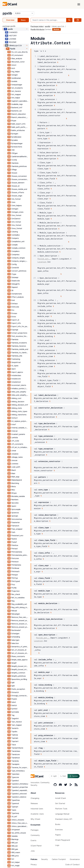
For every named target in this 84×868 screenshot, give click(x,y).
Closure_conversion (19, 176)
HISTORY (13, 36)
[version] (24, 13)
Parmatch (15, 526)
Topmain (15, 738)
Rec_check (16, 594)
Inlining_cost (16, 398)
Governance (75, 859)
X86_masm (16, 852)
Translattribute (17, 748)
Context (48, 29)
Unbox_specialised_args (20, 826)
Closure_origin (17, 196)
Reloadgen (16, 614)
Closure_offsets (18, 192)
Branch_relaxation (19, 114)
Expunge (15, 330)
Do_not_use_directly (19, 52)
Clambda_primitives (19, 166)
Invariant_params (18, 434)
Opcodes (15, 503)
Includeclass (16, 375)
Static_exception (18, 689)
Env (13, 310)
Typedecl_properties (20, 787)
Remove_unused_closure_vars (20, 624)
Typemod (15, 803)
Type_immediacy (18, 771)
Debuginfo (15, 284)
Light (54, 776)
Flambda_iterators (19, 346)
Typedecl (15, 781)
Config (14, 264)
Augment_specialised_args (20, 101)
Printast (14, 549)
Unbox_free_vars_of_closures (20, 823)
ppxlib (7, 13)
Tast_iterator (17, 722)
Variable (14, 836)
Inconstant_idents (19, 385)
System (74, 776)
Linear (14, 451)
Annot (14, 65)
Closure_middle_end (19, 189)
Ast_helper (15, 862)
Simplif (14, 663)
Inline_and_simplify (19, 392)
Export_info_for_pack (20, 326)
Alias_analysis (17, 58)
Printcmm (15, 558)
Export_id (15, 320)
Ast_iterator (16, 91)
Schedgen (15, 634)
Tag (13, 715)
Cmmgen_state (17, 212)
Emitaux (14, 304)
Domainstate (17, 294)
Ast (13, 859)
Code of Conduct (72, 865)
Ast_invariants (17, 88)
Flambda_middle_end (20, 349)
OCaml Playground (63, 840)
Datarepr (15, 277)
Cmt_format (16, 222)
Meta (13, 486)
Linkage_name (17, 457)
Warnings (15, 839)
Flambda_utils (17, 356)
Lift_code (15, 441)
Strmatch (15, 692)
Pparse (14, 539)
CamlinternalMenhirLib (20, 157)
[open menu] (79, 4)
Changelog (35, 798)
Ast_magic (15, 865)
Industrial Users (37, 809)
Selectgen (15, 640)
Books (58, 824)
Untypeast (16, 830)
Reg (13, 601)
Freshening (16, 359)
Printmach (15, 571)
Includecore (16, 379)
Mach (14, 470)
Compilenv (15, 251)
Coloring (15, 232)
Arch (13, 68)
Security (45, 859)
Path (13, 532)
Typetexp (15, 813)
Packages (35, 830)
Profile (14, 588)
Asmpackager (17, 85)
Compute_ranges (18, 258)
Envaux (14, 313)
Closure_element (18, 183)
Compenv (15, 238)
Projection (15, 591)
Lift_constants (17, 444)
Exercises (59, 830)
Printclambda (17, 552)
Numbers (15, 500)
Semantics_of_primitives (20, 647)
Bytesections (17, 147)
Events (33, 840)
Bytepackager (17, 143)
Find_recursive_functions (20, 336)
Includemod (16, 382)
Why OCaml (35, 819)
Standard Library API (64, 819)
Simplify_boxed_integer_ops (20, 666)
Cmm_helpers (17, 206)
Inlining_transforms (19, 415)
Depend (14, 287)
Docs (23, 20)
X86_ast (15, 843)
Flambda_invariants (19, 343)
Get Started (60, 803)
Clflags (14, 170)
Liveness (15, 464)
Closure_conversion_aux (20, 179)
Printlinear (15, 568)
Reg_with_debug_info (20, 607)
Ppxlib (13, 49)
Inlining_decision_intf (20, 405)
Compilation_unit (18, 241)
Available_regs (17, 104)
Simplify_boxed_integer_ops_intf (20, 669)
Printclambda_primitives (20, 555)
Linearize (15, 454)
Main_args (15, 477)
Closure (14, 173)
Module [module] (56, 29)
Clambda (15, 163)
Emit (13, 300)
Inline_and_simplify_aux (20, 395)
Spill (13, 683)
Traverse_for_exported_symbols (20, 767)
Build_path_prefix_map (20, 127)
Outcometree (17, 519)
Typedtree (15, 800)
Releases (34, 803)
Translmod (15, 758)
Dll (12, 290)
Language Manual (62, 814)
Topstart (15, 741)
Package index (37, 26)
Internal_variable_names (20, 428)
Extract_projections (19, 333)
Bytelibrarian (16, 137)
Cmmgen (15, 209)
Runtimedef (16, 630)
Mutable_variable (18, 496)
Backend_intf (17, 107)
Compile (14, 245)
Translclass (16, 751)
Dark (63, 776)
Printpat (15, 575)
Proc (13, 585)
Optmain (15, 516)
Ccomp (14, 160)
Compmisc (15, 255)
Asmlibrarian (16, 78)
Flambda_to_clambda (20, 353)
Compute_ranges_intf (20, 261)
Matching (15, 483)
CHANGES (13, 32)
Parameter (15, 522)
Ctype (14, 274)
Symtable (15, 712)
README (13, 42)
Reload (14, 611)
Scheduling (16, 637)
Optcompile (16, 509)
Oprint (14, 506)
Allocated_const (18, 62)
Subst (14, 702)
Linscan (14, 460)
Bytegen (15, 134)
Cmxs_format (17, 228)
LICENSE (13, 39)
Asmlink (14, 81)
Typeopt (15, 807)
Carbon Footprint (59, 859)
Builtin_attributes (18, 130)
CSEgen (14, 153)
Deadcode (16, 281)
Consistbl (15, 268)
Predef (14, 542)
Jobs (33, 851)
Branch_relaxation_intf (20, 117)
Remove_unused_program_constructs (20, 627)
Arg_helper (15, 72)
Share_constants (18, 656)
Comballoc (16, 235)
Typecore (15, 777)
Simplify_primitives (19, 676)
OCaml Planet (36, 846)
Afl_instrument (17, 55)
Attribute (40, 29)
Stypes (14, 699)
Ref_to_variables (18, 598)
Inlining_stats (17, 408)
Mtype (14, 493)
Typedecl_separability (20, 790)
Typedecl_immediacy (20, 784)
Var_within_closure (19, 833)
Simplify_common (18, 673)
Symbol (14, 709)
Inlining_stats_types (19, 411)
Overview (10, 20)
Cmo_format (16, 215)
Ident (13, 369)
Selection (15, 643)
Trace (14, 745)
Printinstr (15, 562)
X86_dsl (14, 846)
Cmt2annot (16, 219)
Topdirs (14, 732)
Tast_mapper (17, 725)
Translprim (15, 764)
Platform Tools (61, 809)
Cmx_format (16, 225)
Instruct (14, 418)
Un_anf (14, 816)
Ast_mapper (16, 94)
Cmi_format (16, 199)
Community (35, 835)
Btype (14, 121)
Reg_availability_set (19, 604)
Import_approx (17, 372)
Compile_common (18, 248)
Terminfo (15, 728)
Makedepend (17, 480)
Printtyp (15, 578)
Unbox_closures (18, 820)
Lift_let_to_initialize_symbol (20, 447)
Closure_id (15, 186)
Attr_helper (16, 98)
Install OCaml (60, 798)
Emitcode (15, 307)
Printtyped (16, 581)
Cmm (13, 202)
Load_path (16, 467)
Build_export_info (18, 124)
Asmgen (14, 75)
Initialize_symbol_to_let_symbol (20, 388)
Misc (13, 490)
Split (13, 686)
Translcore (15, 754)
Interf (14, 424)
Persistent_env (17, 536)
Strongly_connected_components (20, 696)
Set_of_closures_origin (20, 653)
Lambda (15, 437)
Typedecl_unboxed (19, 794)
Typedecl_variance (19, 797)
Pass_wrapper (17, 529)
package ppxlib (9, 26)
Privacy (34, 865)
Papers (58, 835)
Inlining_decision (18, 402)
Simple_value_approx (19, 660)
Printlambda (16, 565)
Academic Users (37, 814)
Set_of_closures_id (19, 650)
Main (13, 473)
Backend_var (16, 111)
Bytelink (14, 140)
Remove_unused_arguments (20, 620)
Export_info (16, 323)
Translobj (15, 761)
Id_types (15, 366)
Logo (57, 845)
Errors (14, 317)
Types (14, 810)
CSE (13, 150)
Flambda (15, 339)
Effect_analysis (17, 297)
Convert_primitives (19, 271)
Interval (14, 431)
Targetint (15, 718)
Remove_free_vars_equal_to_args (20, 617)
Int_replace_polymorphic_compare (20, 421)
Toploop (15, 735)
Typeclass (15, 774)
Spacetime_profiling (19, 679)
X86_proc (15, 856)
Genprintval (16, 362)
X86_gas (15, 849)
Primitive (15, 545)
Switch (14, 705)
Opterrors (15, 513)
